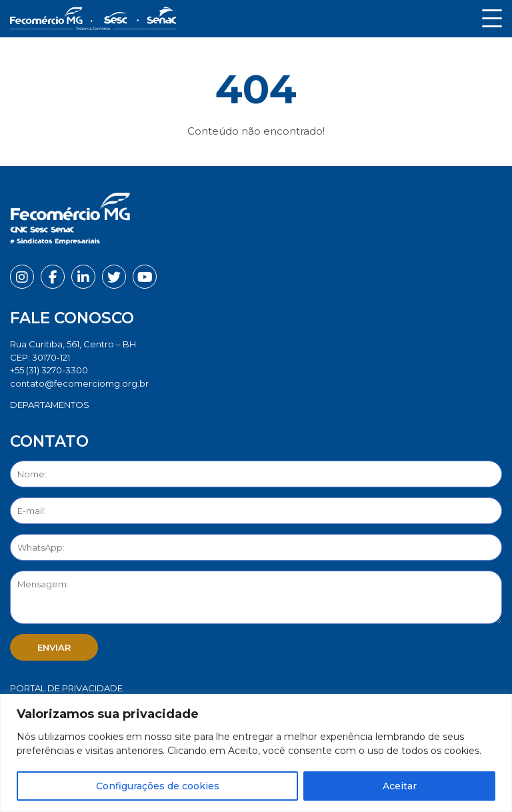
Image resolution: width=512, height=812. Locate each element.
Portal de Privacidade (66, 688)
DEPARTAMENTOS (50, 405)
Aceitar (400, 786)
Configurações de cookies (158, 786)
